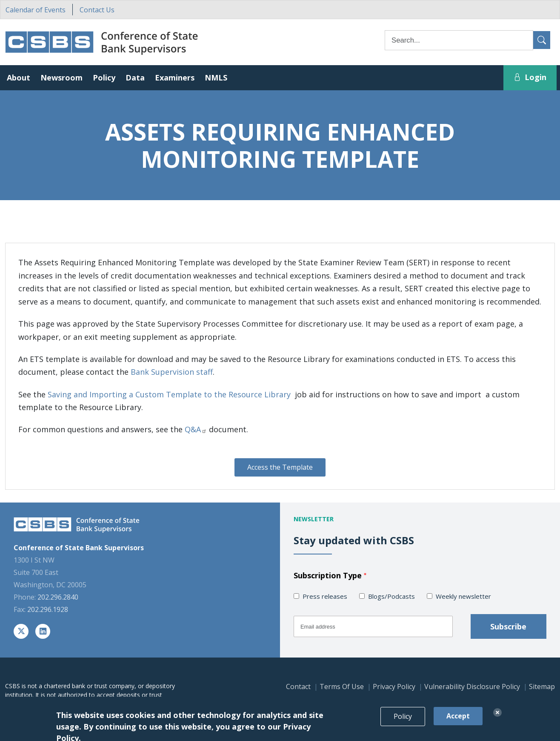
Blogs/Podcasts (391, 596)
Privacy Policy (394, 686)
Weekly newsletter (463, 596)
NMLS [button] (216, 78)
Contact (298, 686)
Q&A (196, 429)
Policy (403, 725)
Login (530, 77)
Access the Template (280, 467)
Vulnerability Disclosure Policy (472, 686)
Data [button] (135, 78)
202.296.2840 (58, 597)
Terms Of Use (342, 686)
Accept (458, 724)
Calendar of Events (36, 10)
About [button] (19, 78)
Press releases (325, 596)
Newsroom (61, 78)
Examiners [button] (175, 78)
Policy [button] (104, 78)
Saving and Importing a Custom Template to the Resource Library (169, 394)
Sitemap (542, 686)
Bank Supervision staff (172, 372)
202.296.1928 (48, 609)
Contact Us (97, 10)
